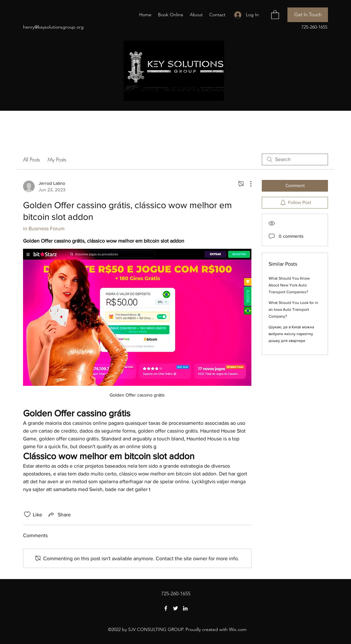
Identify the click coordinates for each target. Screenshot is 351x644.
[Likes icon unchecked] (27, 514)
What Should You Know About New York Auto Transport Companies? (289, 285)
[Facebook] (166, 608)
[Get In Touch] (308, 15)
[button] (275, 14)
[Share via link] (59, 514)
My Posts (57, 159)
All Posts (31, 159)
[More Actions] (248, 184)
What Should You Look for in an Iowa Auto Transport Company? (293, 309)
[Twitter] (175, 608)
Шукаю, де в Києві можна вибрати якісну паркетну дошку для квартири (291, 334)
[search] (295, 159)
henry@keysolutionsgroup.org (53, 27)
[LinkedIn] (185, 608)
